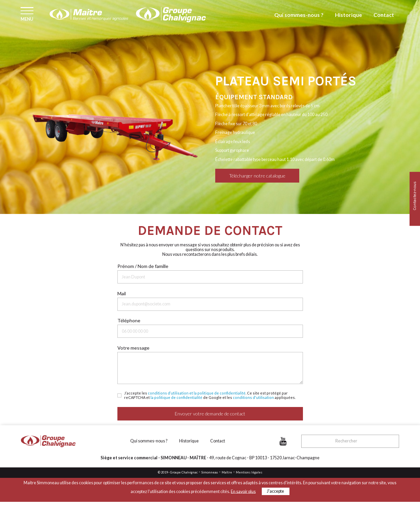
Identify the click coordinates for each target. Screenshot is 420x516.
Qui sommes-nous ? (313, 20)
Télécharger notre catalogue (257, 176)
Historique (355, 20)
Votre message (133, 348)
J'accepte (275, 491)
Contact (386, 20)
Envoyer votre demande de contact (210, 414)
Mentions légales (249, 472)
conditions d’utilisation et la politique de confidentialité (197, 393)
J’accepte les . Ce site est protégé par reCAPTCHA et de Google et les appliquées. (210, 395)
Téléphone (129, 320)
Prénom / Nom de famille (143, 266)
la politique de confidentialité (176, 397)
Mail (122, 293)
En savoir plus (243, 491)
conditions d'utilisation (253, 397)
